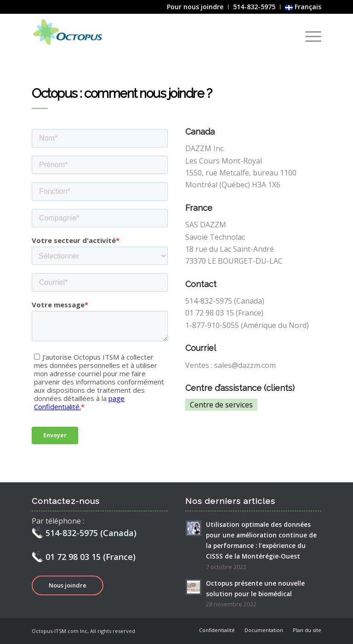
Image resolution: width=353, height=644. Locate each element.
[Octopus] (71, 34)
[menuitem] (195, 7)
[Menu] (309, 36)
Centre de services (221, 405)
